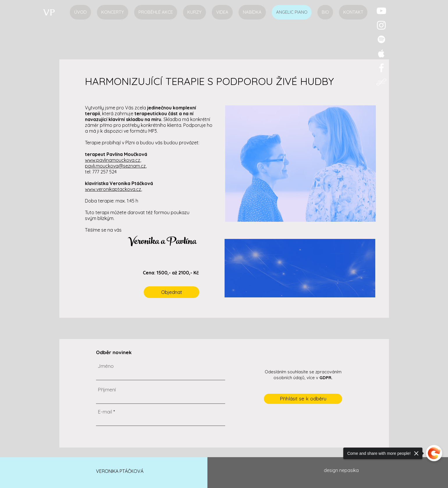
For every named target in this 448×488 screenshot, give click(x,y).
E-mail (105, 412)
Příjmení (107, 389)
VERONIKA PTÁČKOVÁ (120, 471)
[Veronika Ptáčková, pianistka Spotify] (381, 39)
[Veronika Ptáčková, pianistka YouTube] (381, 11)
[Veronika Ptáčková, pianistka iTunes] (381, 54)
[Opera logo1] (381, 82)
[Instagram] (381, 25)
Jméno (106, 366)
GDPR (325, 378)
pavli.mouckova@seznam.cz (115, 166)
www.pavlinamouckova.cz (113, 160)
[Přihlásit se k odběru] (303, 399)
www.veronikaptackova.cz (113, 189)
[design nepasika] (341, 471)
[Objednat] (171, 292)
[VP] (49, 12)
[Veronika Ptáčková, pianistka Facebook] (381, 68)
